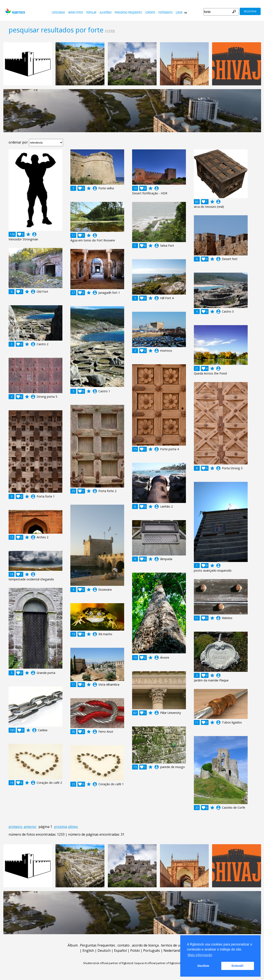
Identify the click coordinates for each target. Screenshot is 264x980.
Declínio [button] (203, 966)
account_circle (34, 234)
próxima (61, 827)
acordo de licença (145, 945)
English (88, 950)
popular (91, 12)
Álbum (73, 945)
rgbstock (15, 12)
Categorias (59, 12)
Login (179, 12)
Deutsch (104, 950)
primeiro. (16, 827)
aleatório (106, 12)
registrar (250, 11)
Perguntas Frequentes (128, 12)
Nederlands (173, 950)
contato (150, 12)
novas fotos (76, 12)
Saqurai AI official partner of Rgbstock (158, 963)
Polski (135, 950)
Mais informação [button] (200, 955)
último (73, 827)
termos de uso (172, 945)
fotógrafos (166, 12)
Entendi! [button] (238, 966)
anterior (30, 827)
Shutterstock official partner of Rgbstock (108, 963)
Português (152, 950)
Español (120, 950)
